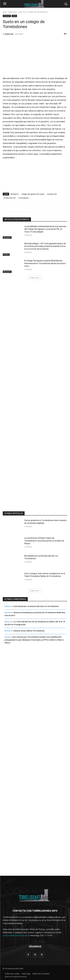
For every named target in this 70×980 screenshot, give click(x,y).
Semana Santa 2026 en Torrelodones (29, 631)
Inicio (5, 12)
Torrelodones (23, 198)
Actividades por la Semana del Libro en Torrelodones (36, 606)
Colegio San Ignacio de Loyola (33, 194)
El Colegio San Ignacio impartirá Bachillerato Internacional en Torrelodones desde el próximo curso (45, 263)
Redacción (9, 34)
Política (6, 255)
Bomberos (15, 194)
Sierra (14, 16)
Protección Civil (10, 198)
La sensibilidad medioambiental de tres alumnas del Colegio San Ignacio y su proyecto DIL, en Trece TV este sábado (45, 229)
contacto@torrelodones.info (15, 935)
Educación (13, 12)
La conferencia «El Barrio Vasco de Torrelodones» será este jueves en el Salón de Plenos (44, 541)
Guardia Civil (52, 194)
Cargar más (35, 278)
